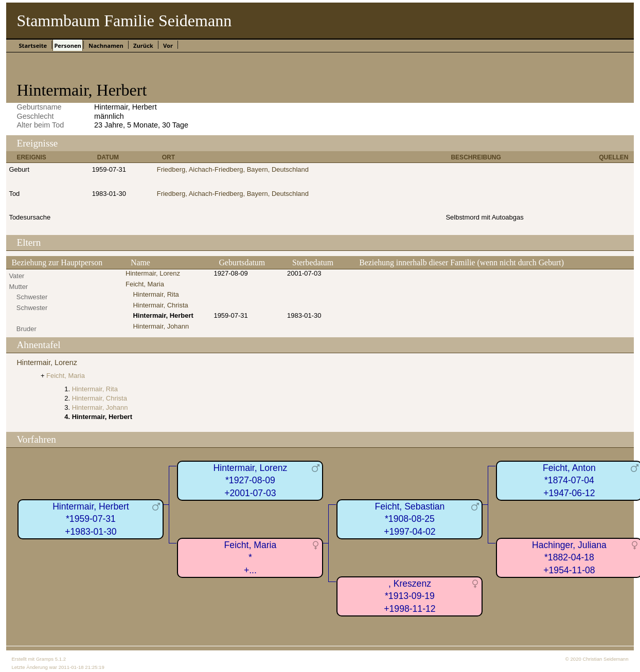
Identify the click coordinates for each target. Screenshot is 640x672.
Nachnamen (106, 46)
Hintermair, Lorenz (153, 273)
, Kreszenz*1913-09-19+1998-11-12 (410, 596)
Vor (168, 46)
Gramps (45, 659)
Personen (67, 46)
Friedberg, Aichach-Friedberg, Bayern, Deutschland (233, 169)
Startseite (33, 46)
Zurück (143, 46)
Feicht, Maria (145, 284)
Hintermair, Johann (161, 326)
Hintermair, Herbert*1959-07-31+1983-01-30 (91, 519)
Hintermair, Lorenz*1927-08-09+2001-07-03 (251, 480)
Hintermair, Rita (156, 294)
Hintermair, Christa (160, 305)
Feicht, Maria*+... (251, 558)
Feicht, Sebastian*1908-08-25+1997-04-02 (410, 519)
